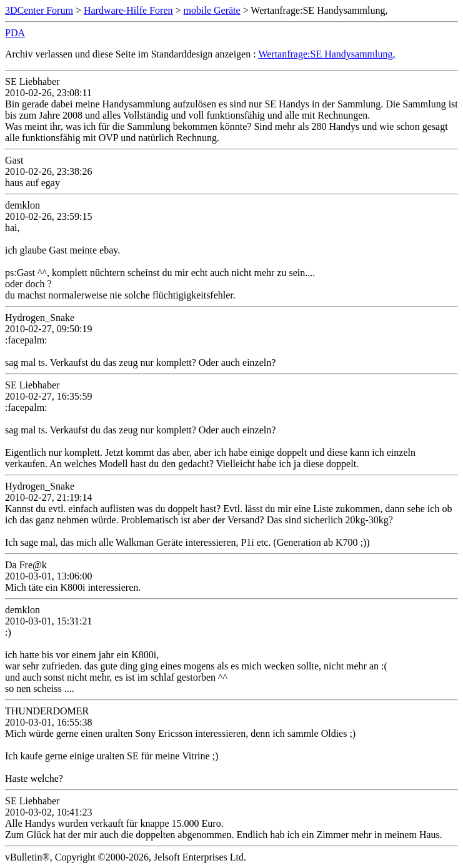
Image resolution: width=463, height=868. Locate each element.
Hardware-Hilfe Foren (128, 10)
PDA (15, 33)
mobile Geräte (212, 10)
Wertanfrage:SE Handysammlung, (326, 54)
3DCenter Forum (39, 10)
